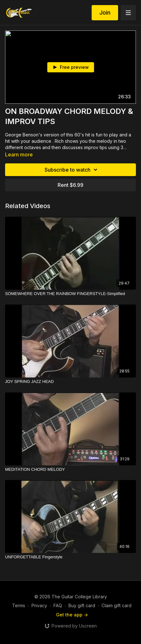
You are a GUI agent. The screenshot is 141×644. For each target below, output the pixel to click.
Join (105, 13)
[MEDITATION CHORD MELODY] (70, 470)
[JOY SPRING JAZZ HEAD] (70, 382)
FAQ (58, 605)
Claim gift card (116, 605)
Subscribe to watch (72, 170)
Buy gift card (82, 605)
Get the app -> (72, 615)
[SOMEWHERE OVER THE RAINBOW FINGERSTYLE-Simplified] (70, 294)
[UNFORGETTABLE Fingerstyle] (70, 557)
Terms (19, 605)
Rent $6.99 (70, 185)
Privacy (39, 605)
